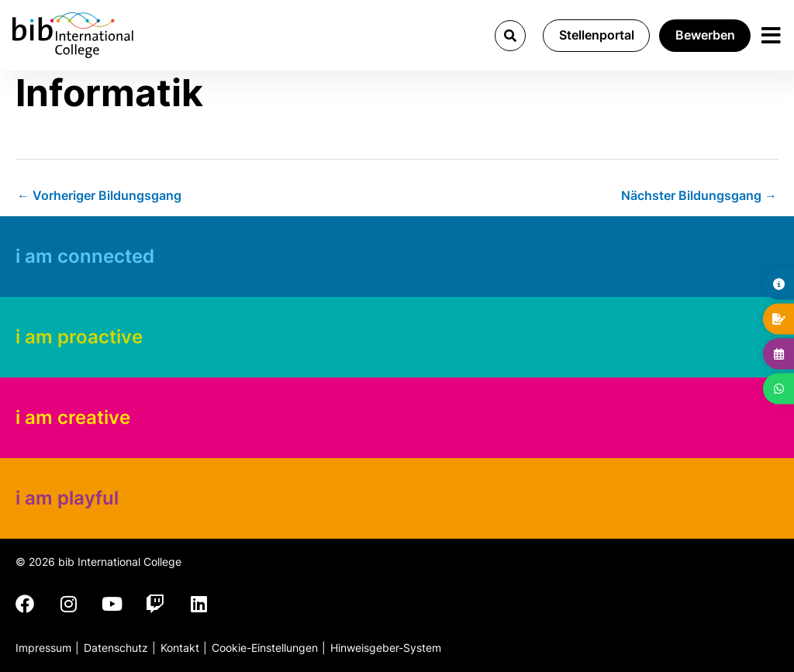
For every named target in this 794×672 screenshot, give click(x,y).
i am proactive (79, 337)
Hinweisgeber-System (386, 648)
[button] (509, 36)
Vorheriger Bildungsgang (99, 195)
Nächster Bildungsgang (699, 195)
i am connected (85, 256)
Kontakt (180, 648)
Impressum (43, 648)
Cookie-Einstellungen (265, 648)
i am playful (67, 498)
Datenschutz (116, 648)
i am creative (73, 417)
